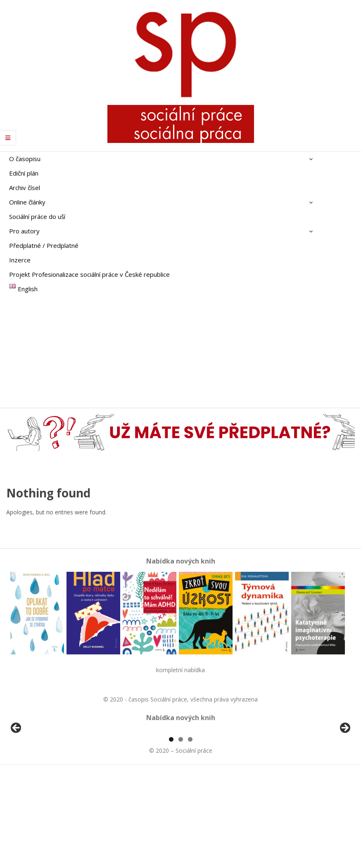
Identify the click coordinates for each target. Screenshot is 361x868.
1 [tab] (171, 834)
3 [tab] (190, 834)
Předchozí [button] (17, 776)
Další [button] (344, 776)
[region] (180, 778)
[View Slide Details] (39, 778)
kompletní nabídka (180, 670)
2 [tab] (181, 834)
